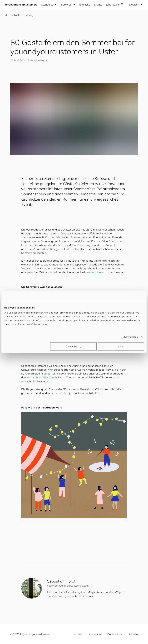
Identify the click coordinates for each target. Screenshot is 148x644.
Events (98, 5)
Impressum (95, 634)
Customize (74, 346)
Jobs (109, 5)
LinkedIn (133, 634)
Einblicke (85, 5)
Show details (130, 337)
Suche (118, 5)
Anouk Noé (94, 272)
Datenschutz (115, 634)
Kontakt (78, 634)
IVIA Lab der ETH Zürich (42, 377)
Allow (121, 346)
